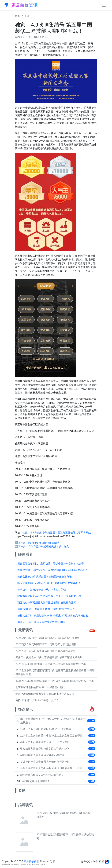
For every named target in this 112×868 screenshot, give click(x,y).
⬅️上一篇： (22, 543)
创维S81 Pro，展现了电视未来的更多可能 (41, 622)
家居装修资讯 (31, 861)
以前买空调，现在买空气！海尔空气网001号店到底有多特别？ (53, 570)
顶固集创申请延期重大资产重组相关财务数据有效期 (47, 602)
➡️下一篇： (22, 546)
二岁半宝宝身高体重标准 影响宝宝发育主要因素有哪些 (51, 736)
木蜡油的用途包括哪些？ (36, 781)
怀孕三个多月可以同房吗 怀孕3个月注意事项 (46, 729)
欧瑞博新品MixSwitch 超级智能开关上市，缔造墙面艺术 (49, 596)
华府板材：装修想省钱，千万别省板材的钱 (42, 590)
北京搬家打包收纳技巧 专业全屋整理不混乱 (40, 687)
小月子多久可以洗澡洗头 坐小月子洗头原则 (45, 742)
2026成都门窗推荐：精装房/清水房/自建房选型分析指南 (47, 638)
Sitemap (45, 861)
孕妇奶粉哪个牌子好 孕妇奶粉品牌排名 (42, 755)
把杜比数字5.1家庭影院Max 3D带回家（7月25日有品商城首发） (54, 616)
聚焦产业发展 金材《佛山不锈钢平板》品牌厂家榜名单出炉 (49, 657)
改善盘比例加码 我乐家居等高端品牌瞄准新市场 (45, 577)
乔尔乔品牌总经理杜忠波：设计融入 (49, 546)
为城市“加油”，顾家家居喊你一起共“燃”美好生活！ (46, 609)
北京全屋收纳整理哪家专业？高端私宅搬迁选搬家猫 (45, 694)
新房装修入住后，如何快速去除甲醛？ (42, 775)
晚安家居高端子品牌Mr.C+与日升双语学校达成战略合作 (49, 583)
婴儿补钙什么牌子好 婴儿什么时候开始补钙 (45, 762)
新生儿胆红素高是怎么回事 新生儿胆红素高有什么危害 (51, 768)
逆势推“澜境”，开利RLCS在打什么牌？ (37, 700)
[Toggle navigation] (104, 5)
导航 (53, 861)
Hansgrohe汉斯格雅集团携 (44, 543)
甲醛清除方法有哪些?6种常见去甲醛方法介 (45, 749)
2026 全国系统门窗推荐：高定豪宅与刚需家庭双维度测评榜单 (51, 664)
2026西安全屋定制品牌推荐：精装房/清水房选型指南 (46, 644)
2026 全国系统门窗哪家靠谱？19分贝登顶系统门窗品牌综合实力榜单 (55, 681)
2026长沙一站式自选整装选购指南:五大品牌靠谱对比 (45, 651)
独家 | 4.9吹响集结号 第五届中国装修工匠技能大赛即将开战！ (69, 16)
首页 (17, 16)
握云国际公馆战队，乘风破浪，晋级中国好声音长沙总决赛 (51, 564)
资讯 (27, 16)
